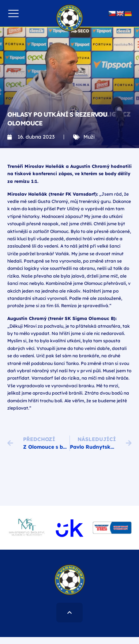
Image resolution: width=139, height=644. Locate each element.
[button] (13, 13)
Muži (89, 137)
